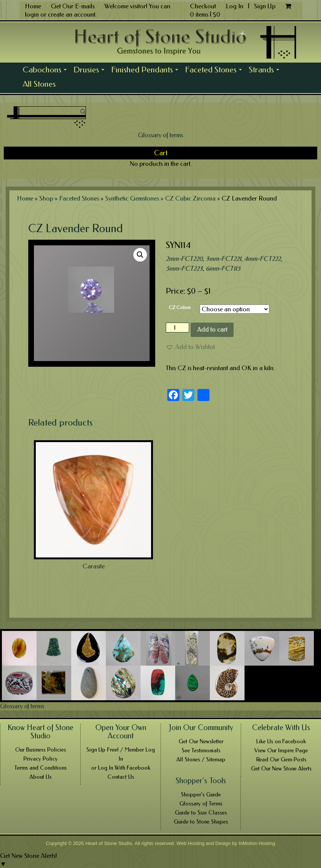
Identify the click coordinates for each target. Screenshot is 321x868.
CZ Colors (180, 307)
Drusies (91, 71)
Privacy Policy (41, 759)
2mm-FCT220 (184, 259)
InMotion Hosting (257, 843)
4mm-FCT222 (262, 259)
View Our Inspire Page (281, 750)
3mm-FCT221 (223, 259)
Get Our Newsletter (201, 741)
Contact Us (121, 777)
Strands (266, 71)
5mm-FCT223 (184, 268)
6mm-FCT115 (223, 268)
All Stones (39, 84)
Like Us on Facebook (281, 741)
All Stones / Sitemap (201, 759)
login (32, 14)
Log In (235, 6)
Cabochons (46, 71)
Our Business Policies (41, 750)
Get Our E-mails (73, 6)
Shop (46, 198)
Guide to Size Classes (201, 813)
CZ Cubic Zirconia (190, 198)
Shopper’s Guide (201, 795)
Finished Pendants (146, 71)
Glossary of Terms (201, 804)
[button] (190, 347)
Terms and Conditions (41, 768)
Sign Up (265, 6)
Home (33, 6)
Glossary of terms (160, 135)
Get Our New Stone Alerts (281, 768)
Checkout (203, 6)
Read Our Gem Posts (281, 759)
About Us (41, 777)
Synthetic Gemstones (132, 198)
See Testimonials (201, 750)
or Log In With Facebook (121, 768)
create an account (72, 14)
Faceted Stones (215, 71)
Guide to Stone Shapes (201, 822)
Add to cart (212, 329)
